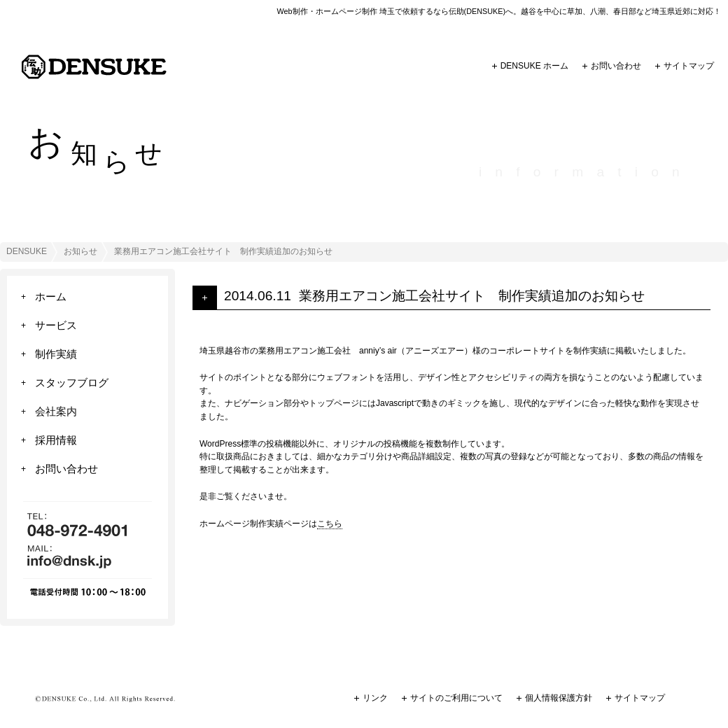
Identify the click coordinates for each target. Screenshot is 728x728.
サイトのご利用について (456, 698)
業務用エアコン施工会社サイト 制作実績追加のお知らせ (472, 296)
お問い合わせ (616, 66)
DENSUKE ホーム (534, 66)
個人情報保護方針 (559, 698)
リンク (375, 698)
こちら (330, 524)
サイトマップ (689, 66)
